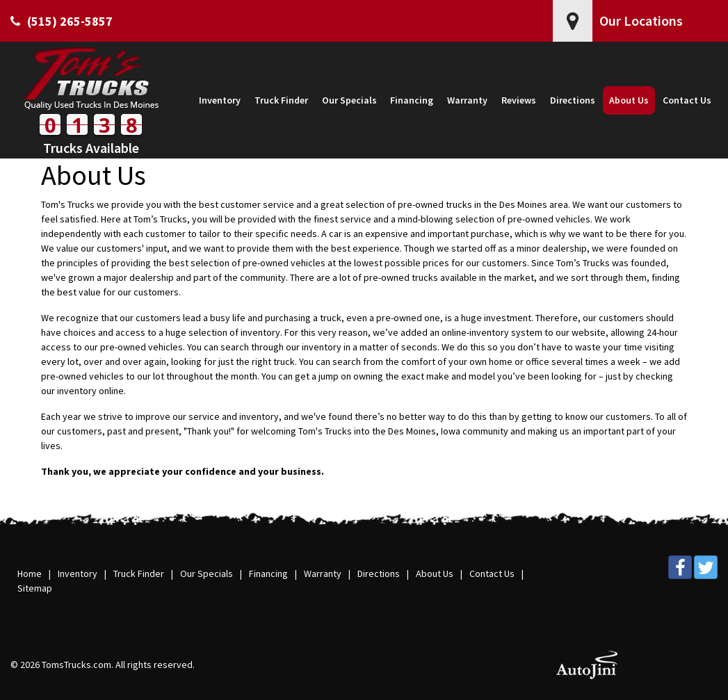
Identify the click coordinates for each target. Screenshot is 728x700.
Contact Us (492, 573)
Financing (268, 573)
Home (30, 573)
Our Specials (207, 573)
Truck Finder (139, 573)
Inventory (78, 573)
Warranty (323, 573)
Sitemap (35, 588)
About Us (435, 573)
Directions (379, 573)
